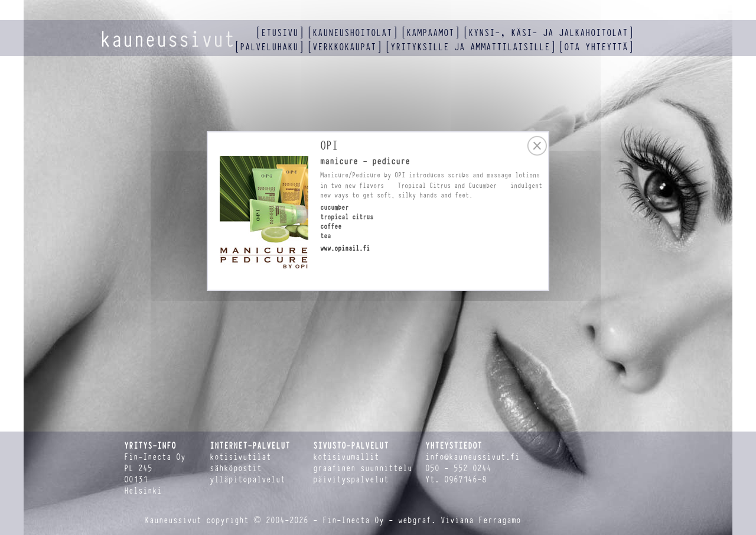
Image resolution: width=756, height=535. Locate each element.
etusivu (280, 33)
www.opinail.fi (345, 248)
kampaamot (430, 33)
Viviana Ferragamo (481, 521)
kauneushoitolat (352, 33)
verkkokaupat (344, 47)
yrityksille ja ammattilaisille (470, 47)
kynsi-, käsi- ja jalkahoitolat (548, 33)
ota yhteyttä (596, 47)
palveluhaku (269, 47)
